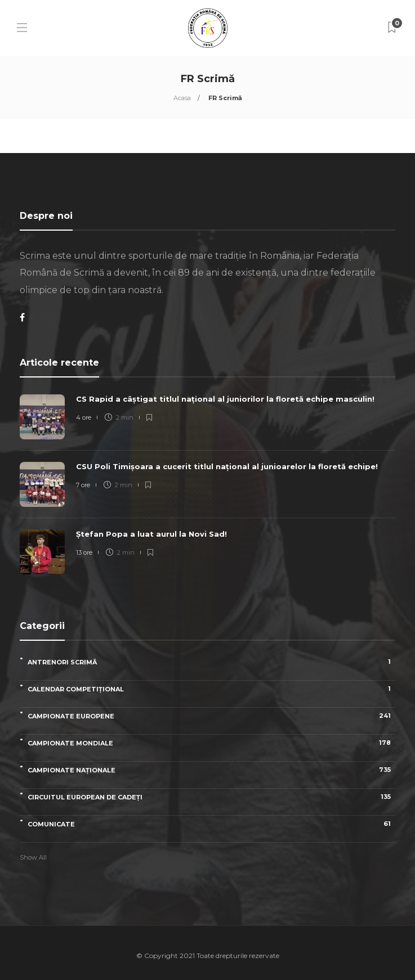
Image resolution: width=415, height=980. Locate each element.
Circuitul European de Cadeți (211, 797)
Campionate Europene (211, 716)
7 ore (83, 485)
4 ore (84, 417)
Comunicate (211, 824)
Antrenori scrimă (211, 662)
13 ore (84, 552)
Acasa (182, 98)
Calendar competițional (211, 689)
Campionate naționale (211, 770)
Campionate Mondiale (211, 743)
